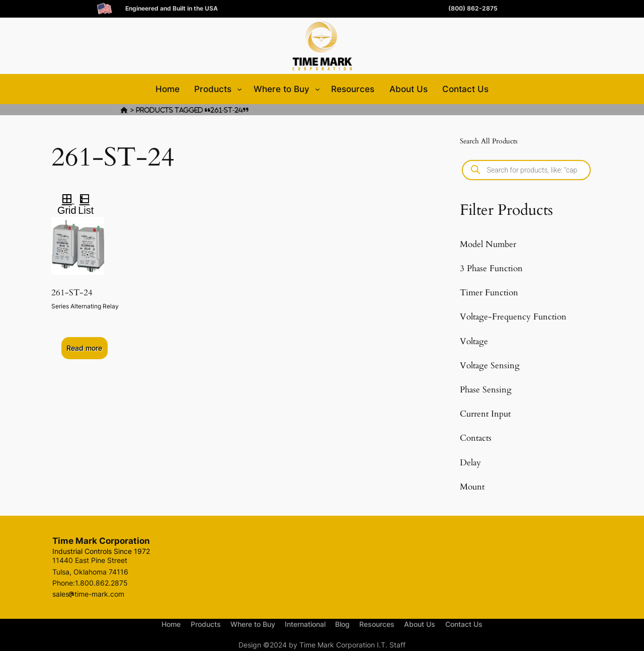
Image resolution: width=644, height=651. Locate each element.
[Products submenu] (239, 89)
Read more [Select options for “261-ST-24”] (84, 348)
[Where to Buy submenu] (317, 89)
